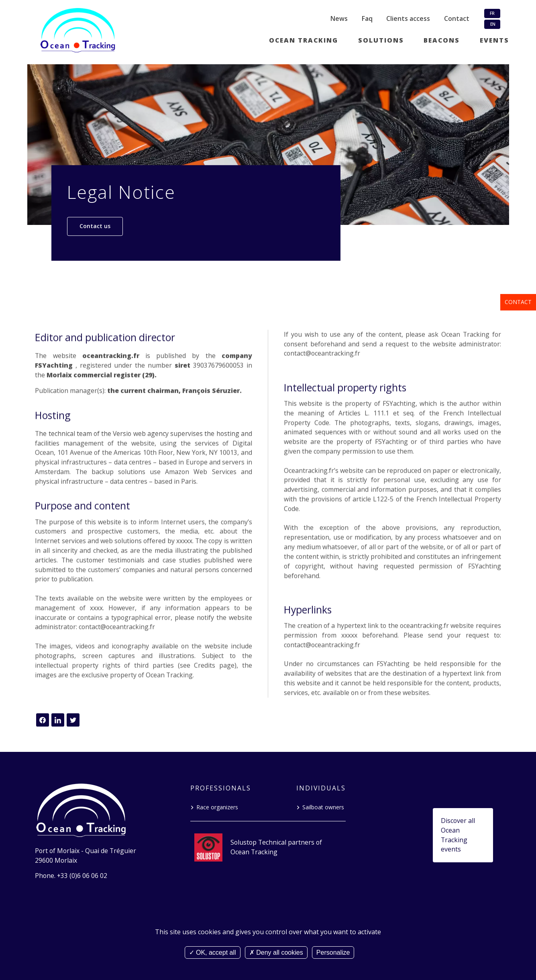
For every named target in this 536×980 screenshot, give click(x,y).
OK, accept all (213, 952)
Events (494, 40)
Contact (518, 302)
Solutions (381, 40)
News (339, 18)
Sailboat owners (323, 807)
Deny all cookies (276, 952)
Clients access (408, 18)
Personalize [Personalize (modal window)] (333, 952)
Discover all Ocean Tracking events (458, 835)
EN (492, 24)
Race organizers (217, 807)
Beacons (442, 40)
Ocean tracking (304, 40)
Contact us (95, 226)
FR (492, 13)
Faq (367, 18)
